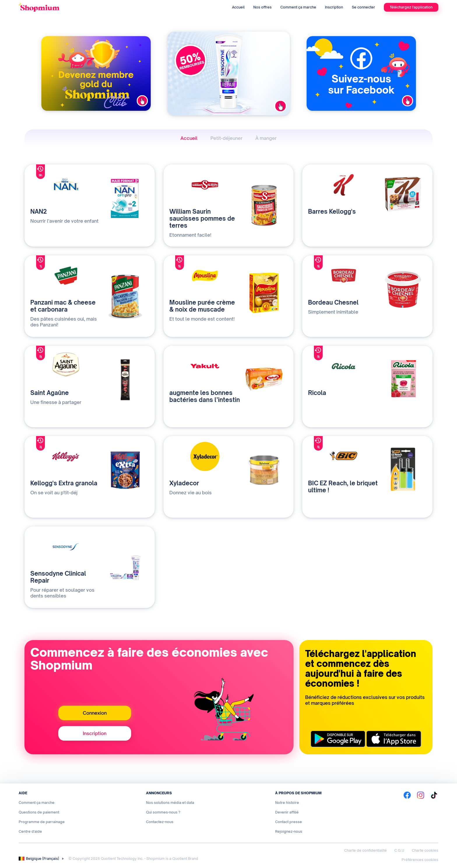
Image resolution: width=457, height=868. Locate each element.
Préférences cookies (420, 860)
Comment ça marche (298, 7)
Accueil (238, 7)
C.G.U (399, 850)
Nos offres (262, 7)
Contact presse (289, 822)
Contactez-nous (160, 822)
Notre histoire (287, 803)
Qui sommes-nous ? (163, 812)
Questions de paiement (39, 812)
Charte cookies (425, 850)
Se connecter (363, 7)
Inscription (334, 7)
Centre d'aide (30, 831)
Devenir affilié (287, 812)
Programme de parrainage (42, 822)
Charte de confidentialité (365, 850)
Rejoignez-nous (289, 831)
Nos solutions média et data (170, 803)
